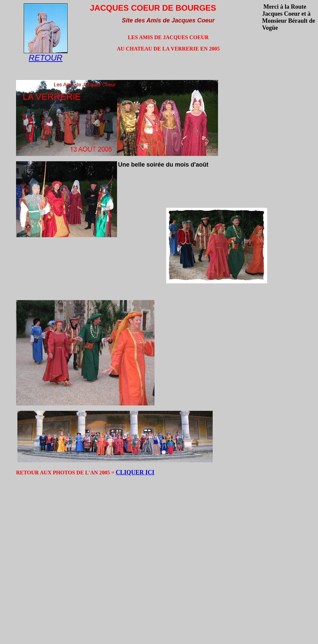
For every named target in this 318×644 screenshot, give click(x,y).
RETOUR (46, 58)
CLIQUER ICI (135, 472)
